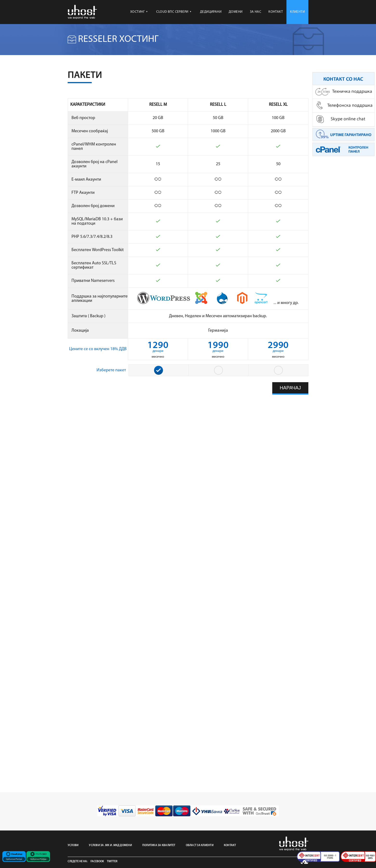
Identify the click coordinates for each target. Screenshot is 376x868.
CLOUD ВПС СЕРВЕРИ (174, 12)
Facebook (97, 862)
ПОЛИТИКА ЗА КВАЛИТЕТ (159, 845)
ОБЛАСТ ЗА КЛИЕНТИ (200, 845)
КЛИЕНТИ (297, 12)
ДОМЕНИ (236, 12)
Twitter (112, 862)
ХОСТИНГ (139, 12)
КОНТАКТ (276, 12)
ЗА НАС (256, 12)
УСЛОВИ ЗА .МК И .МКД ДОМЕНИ (110, 845)
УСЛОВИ (73, 845)
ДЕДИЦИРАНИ (211, 12)
